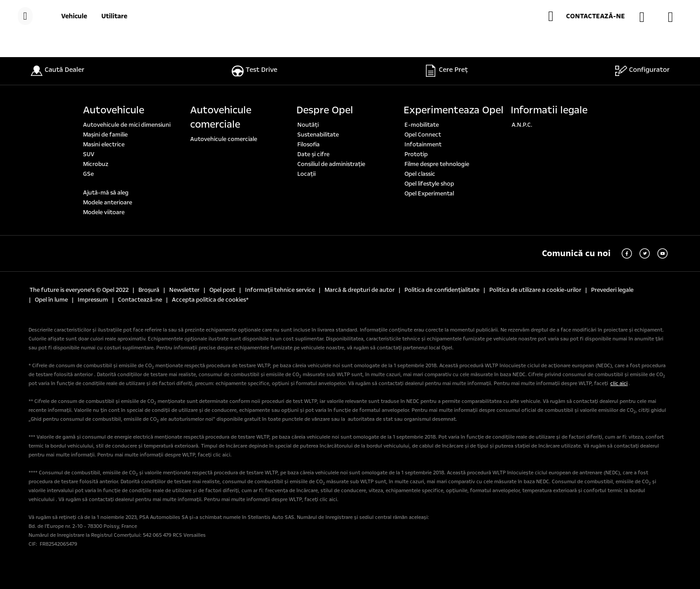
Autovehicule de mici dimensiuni (127, 125)
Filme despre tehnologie (437, 164)
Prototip (416, 154)
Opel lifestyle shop (429, 184)
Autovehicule (114, 110)
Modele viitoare (104, 212)
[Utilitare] (114, 16)
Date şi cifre (313, 154)
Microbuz (96, 164)
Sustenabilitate (318, 135)
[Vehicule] (74, 16)
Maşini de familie (105, 135)
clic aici (619, 384)
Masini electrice (104, 145)
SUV (89, 154)
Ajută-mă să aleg (106, 193)
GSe (88, 174)
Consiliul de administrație (331, 164)
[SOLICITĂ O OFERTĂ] (675, 17)
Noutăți (308, 125)
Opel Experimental (429, 194)
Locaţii (306, 174)
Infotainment (423, 145)
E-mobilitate (422, 125)
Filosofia (308, 145)
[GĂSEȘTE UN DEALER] (646, 17)
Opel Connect (423, 135)
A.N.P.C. (522, 125)
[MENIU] (25, 16)
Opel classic (420, 174)
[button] (587, 16)
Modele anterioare (108, 203)
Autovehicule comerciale (221, 117)
